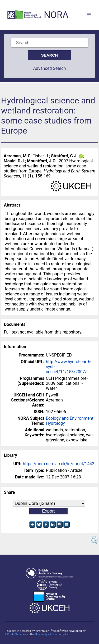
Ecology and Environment (70, 418)
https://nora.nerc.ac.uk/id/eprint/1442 (58, 464)
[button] (94, 540)
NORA (56, 15)
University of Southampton (52, 634)
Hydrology (55, 423)
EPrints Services (16, 634)
